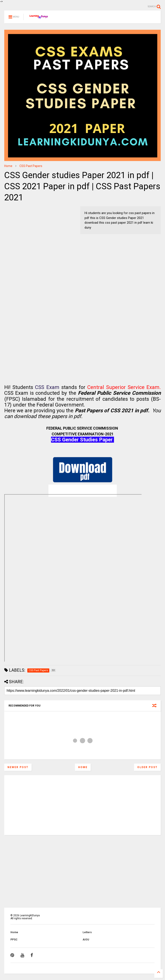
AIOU (86, 940)
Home (8, 166)
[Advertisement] (31, 233)
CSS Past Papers (31, 166)
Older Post (147, 767)
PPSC (14, 940)
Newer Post (18, 767)
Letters (87, 932)
